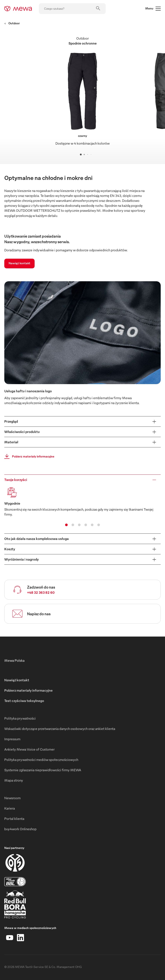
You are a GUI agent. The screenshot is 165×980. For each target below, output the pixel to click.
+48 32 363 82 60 (41, 592)
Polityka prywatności (20, 718)
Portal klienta (14, 819)
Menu (153, 9)
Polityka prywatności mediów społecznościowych (41, 760)
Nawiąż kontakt (19, 263)
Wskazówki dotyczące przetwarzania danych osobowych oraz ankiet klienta (60, 729)
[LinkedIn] (20, 938)
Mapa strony (14, 780)
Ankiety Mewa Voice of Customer (29, 749)
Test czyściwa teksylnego (24, 701)
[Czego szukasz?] (72, 9)
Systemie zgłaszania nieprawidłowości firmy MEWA (43, 770)
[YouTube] (10, 938)
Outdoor (12, 23)
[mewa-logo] (18, 9)
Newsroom (12, 798)
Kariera (10, 808)
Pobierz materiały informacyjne (28, 456)
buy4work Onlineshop (20, 829)
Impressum (12, 739)
